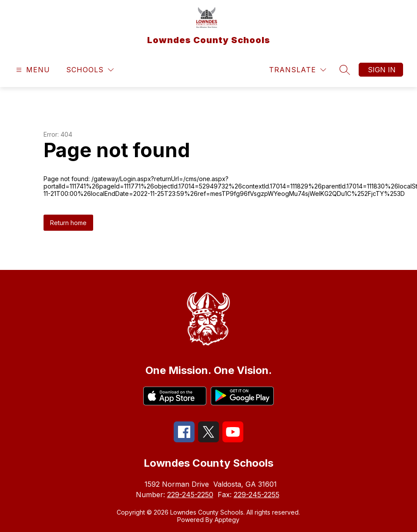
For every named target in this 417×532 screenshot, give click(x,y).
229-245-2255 (257, 495)
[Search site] (345, 70)
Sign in (382, 70)
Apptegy (227, 520)
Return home (68, 223)
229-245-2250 (190, 495)
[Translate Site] (298, 70)
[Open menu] (32, 70)
